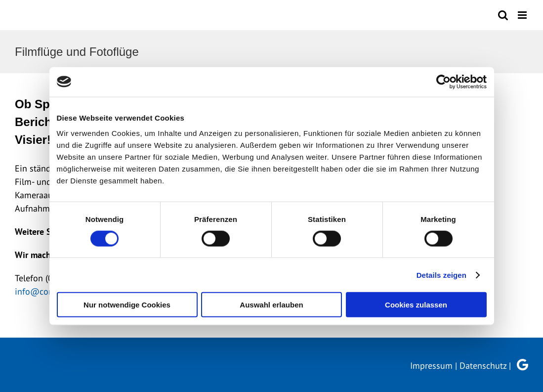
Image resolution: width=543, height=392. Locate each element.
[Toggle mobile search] (503, 15)
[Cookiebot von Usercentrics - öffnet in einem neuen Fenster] (443, 82)
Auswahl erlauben (271, 305)
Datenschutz (483, 366)
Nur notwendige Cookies (127, 305)
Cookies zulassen (416, 305)
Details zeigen (441, 275)
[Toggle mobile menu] (523, 15)
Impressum (431, 366)
